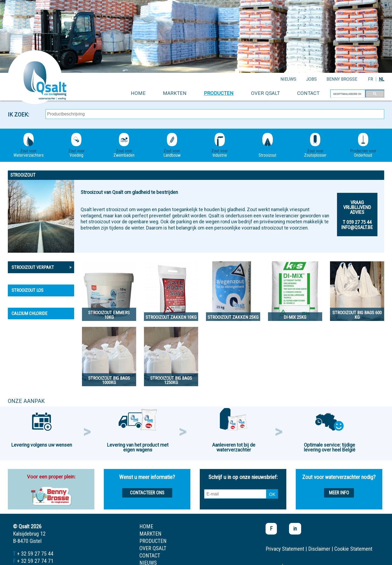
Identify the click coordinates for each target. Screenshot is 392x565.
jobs (311, 79)
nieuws (288, 79)
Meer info (339, 493)
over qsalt (265, 93)
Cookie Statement (353, 549)
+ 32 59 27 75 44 (35, 554)
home (138, 93)
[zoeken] (347, 94)
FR (371, 79)
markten (175, 93)
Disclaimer (319, 549)
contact (308, 93)
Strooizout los (27, 290)
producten (219, 93)
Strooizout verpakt (42, 267)
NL (381, 79)
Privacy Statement (285, 549)
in (295, 529)
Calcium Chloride (30, 313)
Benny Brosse (342, 79)
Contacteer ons (147, 493)
